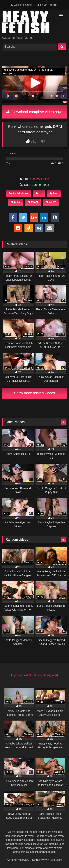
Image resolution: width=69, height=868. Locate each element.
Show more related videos (35, 393)
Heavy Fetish (40, 179)
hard (54, 193)
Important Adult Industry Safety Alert (34, 675)
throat (33, 202)
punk (15, 202)
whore (51, 202)
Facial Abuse (18, 193)
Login (40, 5)
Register (52, 5)
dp (39, 193)
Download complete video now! (34, 112)
